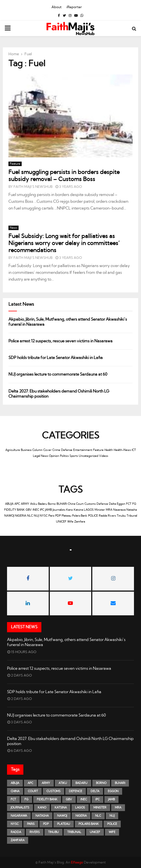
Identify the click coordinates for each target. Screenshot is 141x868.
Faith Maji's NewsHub (33, 187)
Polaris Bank (80, 516)
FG (134, 504)
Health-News (122, 450)
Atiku (34, 504)
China (71, 504)
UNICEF (61, 522)
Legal (36, 456)
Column (37, 450)
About (57, 7)
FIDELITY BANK (14, 510)
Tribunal (132, 516)
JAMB (48, 510)
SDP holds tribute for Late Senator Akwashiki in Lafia (56, 358)
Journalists (59, 510)
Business (26, 450)
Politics (64, 456)
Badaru (42, 504)
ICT (134, 450)
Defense (67, 450)
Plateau (66, 516)
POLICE (93, 516)
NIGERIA (21, 516)
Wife (70, 522)
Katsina (78, 510)
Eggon (121, 504)
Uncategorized (89, 456)
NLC (30, 516)
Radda (103, 516)
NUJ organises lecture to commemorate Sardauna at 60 (58, 374)
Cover (47, 450)
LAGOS (89, 510)
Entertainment (83, 450)
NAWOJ (9, 516)
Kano (70, 510)
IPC (42, 510)
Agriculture (13, 450)
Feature (15, 164)
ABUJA (9, 504)
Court (80, 504)
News (14, 228)
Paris (51, 516)
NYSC (44, 516)
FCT (129, 504)
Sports (74, 456)
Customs (90, 504)
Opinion (54, 456)
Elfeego (77, 862)
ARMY (25, 504)
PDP (58, 516)
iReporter (74, 7)
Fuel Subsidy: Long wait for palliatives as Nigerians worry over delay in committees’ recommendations (64, 243)
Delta (112, 504)
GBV (29, 510)
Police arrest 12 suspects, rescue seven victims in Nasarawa (61, 341)
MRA (109, 510)
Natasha (132, 510)
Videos (104, 456)
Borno (52, 504)
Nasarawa (119, 510)
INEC (36, 510)
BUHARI (62, 504)
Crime (56, 450)
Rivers (112, 516)
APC (17, 504)
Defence (102, 504)
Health (109, 450)
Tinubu (121, 516)
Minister (100, 510)
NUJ (36, 516)
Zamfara (80, 522)
